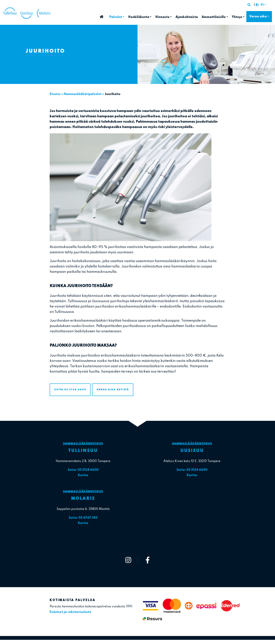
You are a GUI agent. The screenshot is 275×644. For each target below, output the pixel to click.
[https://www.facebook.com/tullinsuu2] (148, 560)
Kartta (83, 475)
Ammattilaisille (214, 17)
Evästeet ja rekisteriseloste (70, 612)
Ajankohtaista (187, 17)
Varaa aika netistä (113, 390)
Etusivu (102, 16)
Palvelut (116, 17)
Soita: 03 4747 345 (83, 518)
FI (262, 5)
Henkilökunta (139, 17)
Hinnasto (162, 17)
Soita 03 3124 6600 (70, 390)
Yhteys (237, 17)
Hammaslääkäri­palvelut (83, 94)
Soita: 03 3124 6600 (83, 470)
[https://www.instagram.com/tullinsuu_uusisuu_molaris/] (128, 560)
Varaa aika (258, 17)
